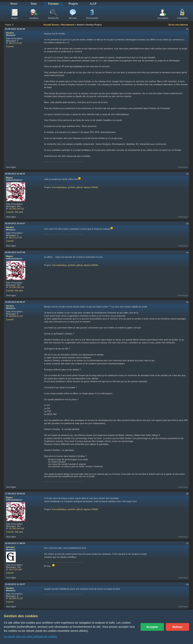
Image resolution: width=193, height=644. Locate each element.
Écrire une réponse (178, 25)
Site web (19, 212)
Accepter (152, 627)
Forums (53, 4)
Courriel (10, 46)
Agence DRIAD (91, 187)
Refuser (177, 627)
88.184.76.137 (16, 316)
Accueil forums (51, 25)
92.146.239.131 (17, 209)
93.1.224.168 (16, 569)
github (80, 187)
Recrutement (68, 25)
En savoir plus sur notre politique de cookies (30, 636)
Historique (183, 167)
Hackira (10, 33)
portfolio (72, 187)
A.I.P (93, 4)
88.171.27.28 (16, 43)
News (14, 4)
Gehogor (10, 547)
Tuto (33, 4)
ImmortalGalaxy (59, 187)
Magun (9, 178)
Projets (73, 4)
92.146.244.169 (17, 529)
